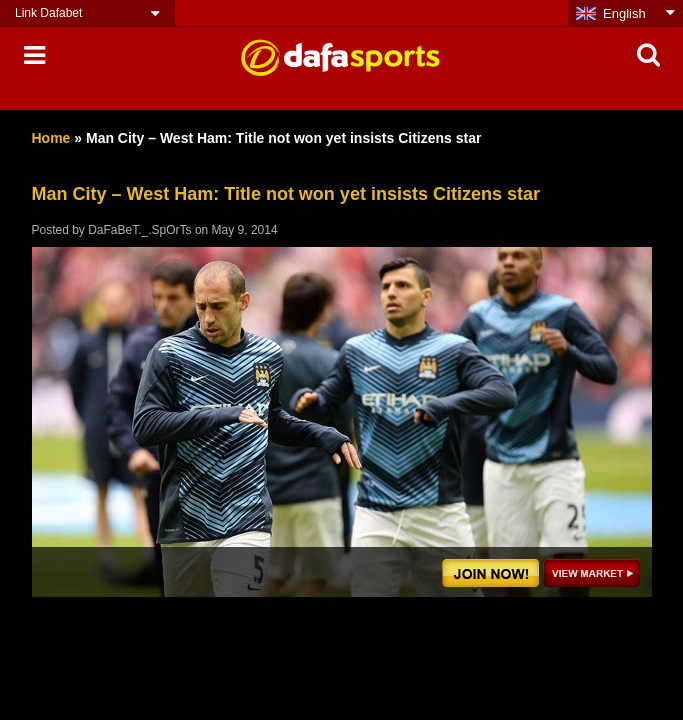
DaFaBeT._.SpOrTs (139, 230)
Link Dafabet (48, 13)
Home (51, 138)
